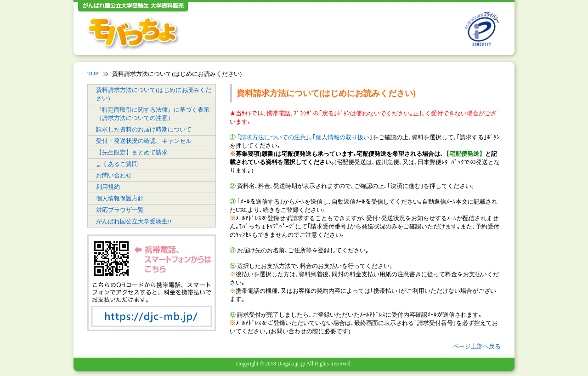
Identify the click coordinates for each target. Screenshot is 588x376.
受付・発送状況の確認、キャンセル (144, 141)
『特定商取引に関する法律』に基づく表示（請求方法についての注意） (153, 114)
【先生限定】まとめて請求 (132, 152)
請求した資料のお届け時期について (144, 129)
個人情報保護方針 (120, 198)
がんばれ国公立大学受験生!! (134, 221)
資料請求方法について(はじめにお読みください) (154, 94)
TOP (93, 73)
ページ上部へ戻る (477, 346)
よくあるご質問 (117, 164)
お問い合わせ (114, 175)
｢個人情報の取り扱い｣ (342, 137)
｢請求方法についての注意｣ (273, 137)
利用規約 (108, 187)
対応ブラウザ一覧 (120, 210)
